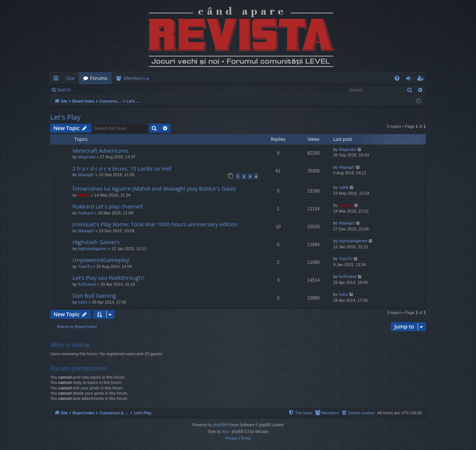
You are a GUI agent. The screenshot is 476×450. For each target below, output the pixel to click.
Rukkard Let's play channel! (108, 206)
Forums (99, 78)
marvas (346, 205)
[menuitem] (282, 78)
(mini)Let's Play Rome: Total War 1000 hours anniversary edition (155, 224)
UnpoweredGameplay (101, 260)
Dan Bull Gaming (94, 295)
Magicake (87, 157)
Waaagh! (86, 175)
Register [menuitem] (422, 80)
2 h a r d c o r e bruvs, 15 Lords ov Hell (122, 168)
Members (134, 78)
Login (87, 90)
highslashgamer (93, 249)
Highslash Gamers (96, 242)
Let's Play (65, 117)
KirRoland (87, 284)
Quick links (57, 80)
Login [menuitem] (410, 80)
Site (70, 78)
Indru (83, 302)
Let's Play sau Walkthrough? (109, 278)
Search (64, 90)
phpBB (219, 425)
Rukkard (86, 213)
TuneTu (85, 266)
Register (112, 90)
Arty (225, 432)
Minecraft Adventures (101, 150)
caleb (344, 187)
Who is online (70, 345)
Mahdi (84, 195)
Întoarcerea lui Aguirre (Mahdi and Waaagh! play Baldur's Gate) (154, 188)
